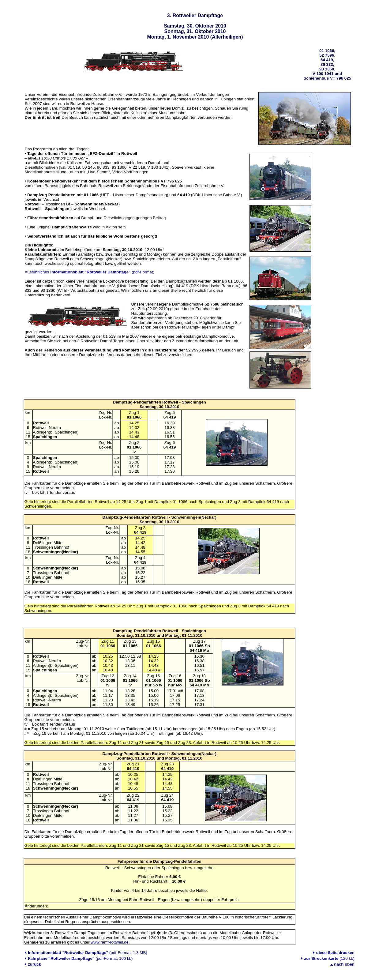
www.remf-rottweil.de (110, 942)
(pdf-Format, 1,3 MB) (87, 953)
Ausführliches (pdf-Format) (90, 272)
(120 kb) (329, 958)
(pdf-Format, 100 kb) (80, 958)
